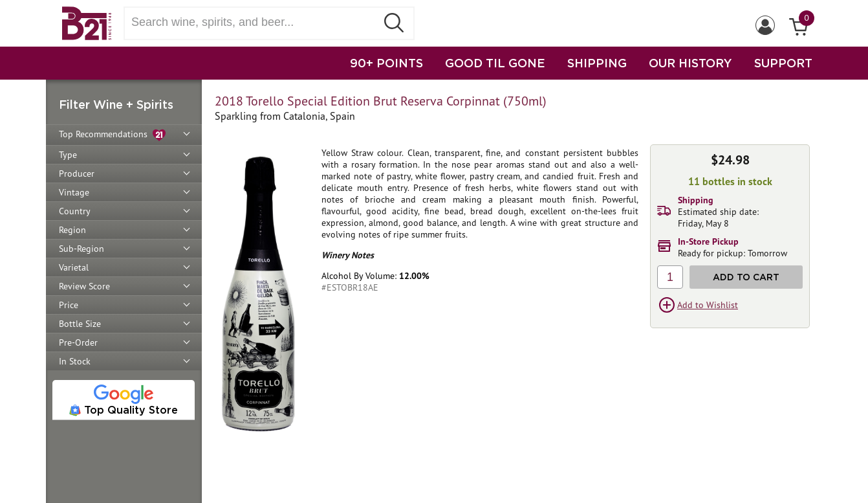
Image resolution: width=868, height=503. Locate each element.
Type (68, 155)
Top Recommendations (112, 135)
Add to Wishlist (708, 305)
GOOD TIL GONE (495, 63)
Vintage (74, 192)
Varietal (74, 267)
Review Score (84, 286)
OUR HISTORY (690, 63)
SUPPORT (783, 63)
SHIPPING (597, 63)
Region (72, 230)
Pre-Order (78, 342)
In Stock (75, 361)
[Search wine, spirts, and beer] (254, 22)
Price (69, 305)
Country (75, 211)
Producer (77, 173)
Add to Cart (746, 277)
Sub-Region (81, 249)
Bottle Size (80, 324)
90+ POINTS (386, 63)
